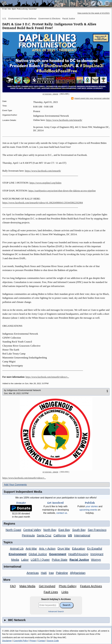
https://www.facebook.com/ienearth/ (64, 120)
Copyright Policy (21, 641)
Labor (25, 560)
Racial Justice (69, 19)
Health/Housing (78, 554)
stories (92, 506)
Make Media (27, 586)
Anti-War (31, 549)
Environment (17, 554)
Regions (9, 524)
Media (15, 560)
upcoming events (88, 510)
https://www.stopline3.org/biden (45, 183)
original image (50, 94)
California (60, 535)
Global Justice (38, 554)
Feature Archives (91, 586)
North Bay (50, 530)
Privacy (33, 641)
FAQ (13, 586)
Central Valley (32, 530)
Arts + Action (47, 549)
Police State (60, 560)
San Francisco (97, 530)
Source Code (53, 641)
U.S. (4, 19)
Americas (33, 573)
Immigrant (97, 554)
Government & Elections (49, 19)
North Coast (13, 530)
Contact (42, 641)
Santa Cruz (44, 535)
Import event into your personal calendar (90, 98)
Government (58, 554)
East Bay (64, 530)
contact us (62, 513)
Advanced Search (56, 611)
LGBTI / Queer (40, 560)
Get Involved (47, 586)
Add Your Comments (15, 485)
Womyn (96, 560)
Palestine (62, 573)
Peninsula (28, 535)
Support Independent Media (23, 492)
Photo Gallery (68, 586)
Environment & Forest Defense (22, 19)
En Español (95, 549)
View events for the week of (94, 13)
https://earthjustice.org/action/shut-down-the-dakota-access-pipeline (62, 191)
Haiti (44, 573)
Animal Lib (17, 549)
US (70, 535)
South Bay (79, 530)
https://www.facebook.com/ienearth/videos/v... (47, 377)
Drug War (64, 549)
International (82, 535)
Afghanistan (78, 573)
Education (79, 549)
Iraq (51, 573)
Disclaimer (7, 641)
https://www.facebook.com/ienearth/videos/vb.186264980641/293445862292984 (43, 203)
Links (65, 592)
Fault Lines (51, 592)
